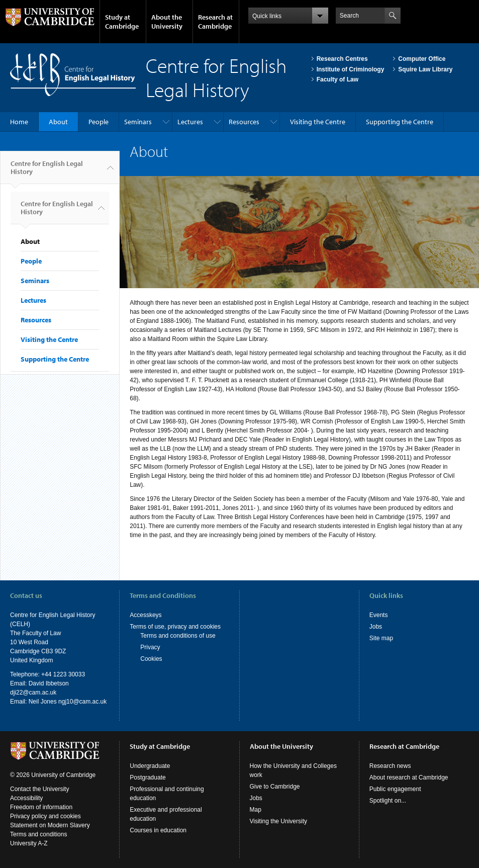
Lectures (190, 122)
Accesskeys (146, 615)
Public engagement (395, 789)
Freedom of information (41, 807)
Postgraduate (148, 777)
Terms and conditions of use (178, 636)
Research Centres (342, 59)
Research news (390, 766)
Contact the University (39, 789)
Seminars (138, 122)
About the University (167, 22)
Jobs (376, 627)
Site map (381, 638)
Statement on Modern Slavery (50, 825)
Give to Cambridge (275, 787)
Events (379, 615)
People (99, 122)
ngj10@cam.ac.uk (82, 702)
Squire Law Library (425, 69)
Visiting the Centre (318, 122)
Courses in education (158, 830)
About (58, 122)
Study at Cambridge (122, 22)
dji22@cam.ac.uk (33, 692)
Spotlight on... (388, 801)
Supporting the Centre (400, 122)
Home (19, 122)
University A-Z (29, 843)
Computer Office (422, 59)
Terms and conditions (38, 834)
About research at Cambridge (409, 777)
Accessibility (26, 798)
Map (256, 810)
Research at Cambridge (215, 22)
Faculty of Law (338, 79)
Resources (244, 122)
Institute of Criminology (351, 69)
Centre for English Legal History (47, 171)
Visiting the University (279, 821)
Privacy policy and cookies (45, 816)
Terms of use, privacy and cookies (175, 627)
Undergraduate (150, 766)
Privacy (150, 647)
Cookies (151, 659)
